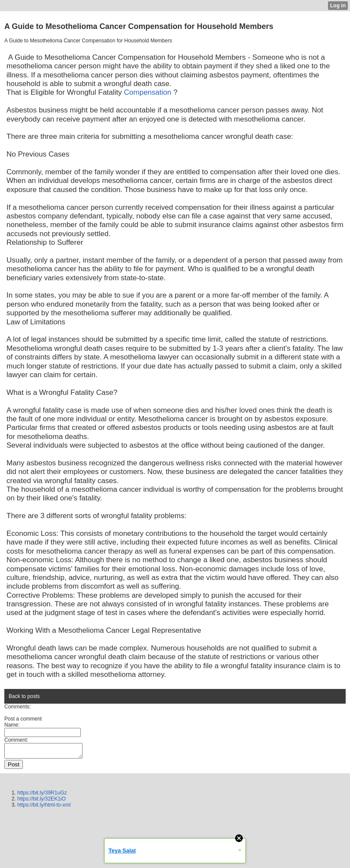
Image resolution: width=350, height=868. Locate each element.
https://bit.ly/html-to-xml (44, 807)
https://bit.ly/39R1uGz (42, 795)
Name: (12, 725)
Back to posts (24, 696)
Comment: (16, 740)
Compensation (148, 92)
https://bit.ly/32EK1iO (41, 801)
